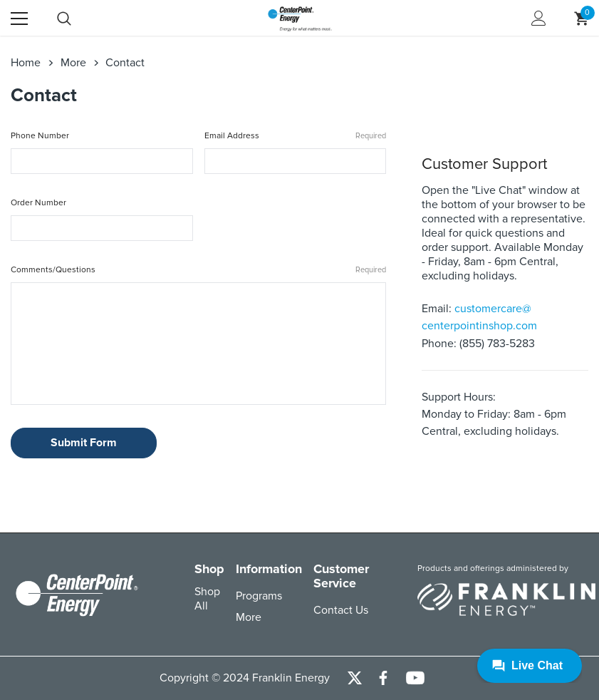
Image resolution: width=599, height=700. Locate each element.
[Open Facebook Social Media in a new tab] (383, 679)
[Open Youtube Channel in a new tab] (415, 678)
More (249, 617)
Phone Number (40, 136)
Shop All (207, 599)
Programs (259, 596)
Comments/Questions (198, 271)
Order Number (38, 203)
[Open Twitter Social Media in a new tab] (355, 679)
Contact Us (341, 610)
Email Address (296, 137)
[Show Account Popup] (539, 19)
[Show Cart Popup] (581, 19)
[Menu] (19, 19)
